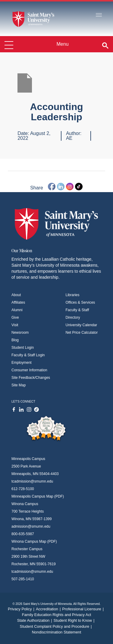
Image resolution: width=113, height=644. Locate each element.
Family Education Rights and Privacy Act (57, 615)
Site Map (19, 385)
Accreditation (49, 609)
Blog (15, 340)
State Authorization (35, 620)
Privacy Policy (22, 609)
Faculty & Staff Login (28, 355)
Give (15, 317)
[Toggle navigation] (99, 15)
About (16, 295)
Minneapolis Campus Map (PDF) (38, 496)
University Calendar (82, 325)
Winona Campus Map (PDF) (34, 541)
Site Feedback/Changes (31, 378)
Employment (22, 363)
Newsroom (20, 333)
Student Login (23, 348)
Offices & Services (80, 302)
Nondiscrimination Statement (57, 632)
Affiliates (18, 302)
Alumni (17, 310)
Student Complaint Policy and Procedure (57, 626)
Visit (15, 325)
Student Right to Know (75, 620)
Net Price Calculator (82, 333)
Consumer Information (29, 370)
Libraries (73, 295)
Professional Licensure (84, 609)
